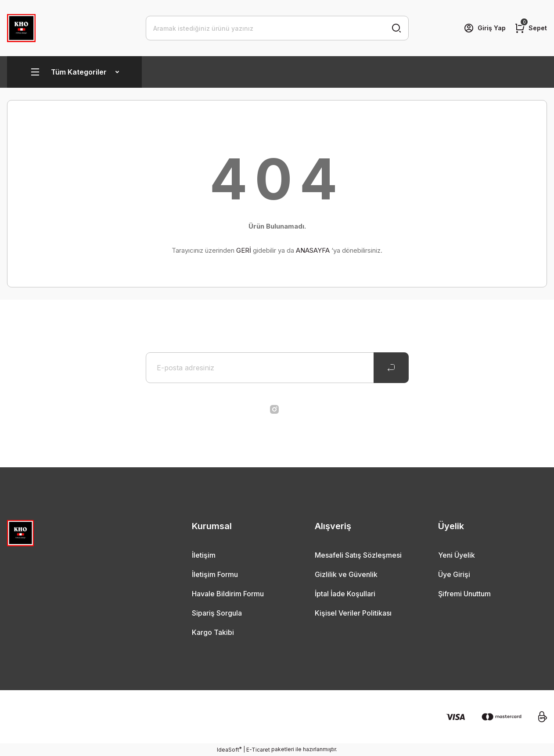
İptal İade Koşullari (345, 594)
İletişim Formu (215, 574)
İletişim (204, 555)
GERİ (244, 250)
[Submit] (391, 368)
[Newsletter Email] (277, 368)
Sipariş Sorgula (217, 613)
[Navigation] (74, 72)
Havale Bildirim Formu (228, 594)
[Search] (277, 28)
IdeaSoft (229, 749)
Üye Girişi (454, 574)
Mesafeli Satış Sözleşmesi (358, 555)
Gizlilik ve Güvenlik (346, 574)
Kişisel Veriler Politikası (353, 613)
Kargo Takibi (213, 632)
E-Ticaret (258, 750)
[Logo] (21, 28)
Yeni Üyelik (457, 555)
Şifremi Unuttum (464, 594)
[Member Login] (485, 28)
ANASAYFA (313, 250)
